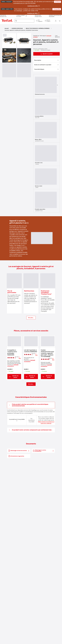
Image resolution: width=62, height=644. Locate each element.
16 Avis (53, 359)
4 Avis (36, 354)
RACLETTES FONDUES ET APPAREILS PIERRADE (38, 28)
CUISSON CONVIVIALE (17, 28)
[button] (40, 21)
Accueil (7, 28)
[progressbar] (5, 35)
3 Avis (20, 358)
